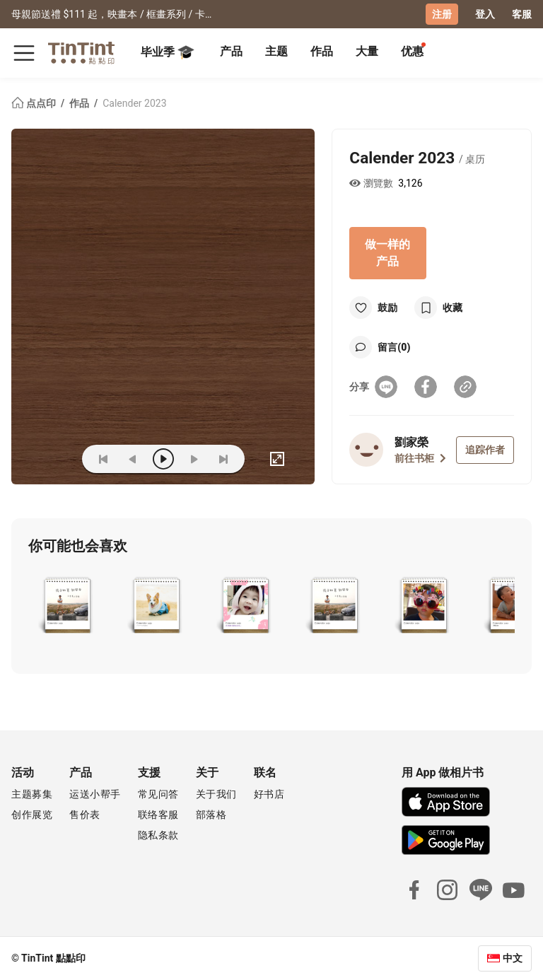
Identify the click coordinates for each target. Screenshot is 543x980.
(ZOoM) (49, 459)
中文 (513, 958)
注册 (442, 14)
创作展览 (32, 815)
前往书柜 (420, 458)
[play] (163, 459)
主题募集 (32, 794)
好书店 (269, 794)
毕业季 (168, 52)
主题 (276, 51)
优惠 (412, 51)
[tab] (231, 53)
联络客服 (158, 815)
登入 (485, 14)
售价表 (85, 815)
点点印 (35, 103)
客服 (522, 14)
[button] (68, 607)
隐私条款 (158, 835)
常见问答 (158, 794)
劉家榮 (411, 442)
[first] (103, 459)
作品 (322, 51)
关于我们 (216, 794)
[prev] (133, 459)
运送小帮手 (95, 794)
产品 (231, 51)
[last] (223, 459)
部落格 (211, 815)
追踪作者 (485, 450)
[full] (277, 459)
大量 (367, 51)
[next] (194, 459)
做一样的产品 (387, 253)
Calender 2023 (134, 103)
